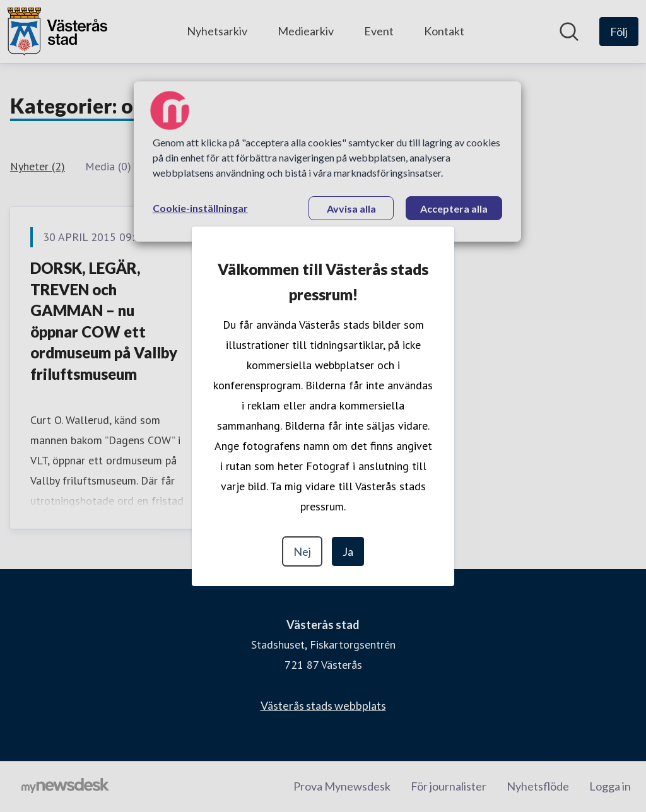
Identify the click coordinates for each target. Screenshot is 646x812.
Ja (348, 551)
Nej (302, 551)
